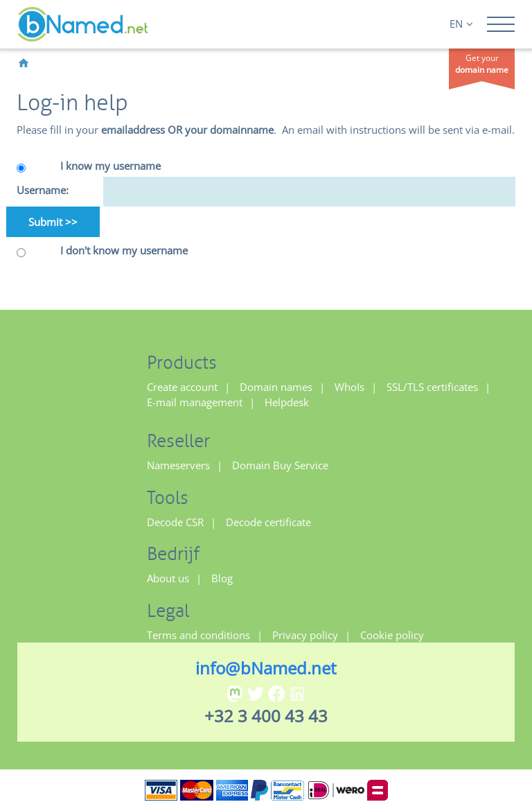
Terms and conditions (198, 635)
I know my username (110, 166)
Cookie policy (392, 635)
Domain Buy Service (280, 465)
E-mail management (195, 402)
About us (168, 578)
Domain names (276, 387)
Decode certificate (268, 522)
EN (461, 24)
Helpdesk (287, 402)
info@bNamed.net (266, 668)
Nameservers (178, 465)
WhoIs (349, 387)
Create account (182, 387)
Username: (43, 190)
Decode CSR (175, 522)
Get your (482, 64)
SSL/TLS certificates (432, 387)
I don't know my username (124, 250)
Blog (222, 578)
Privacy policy (305, 635)
